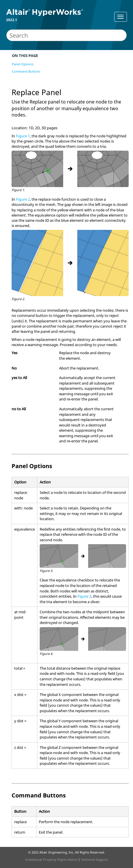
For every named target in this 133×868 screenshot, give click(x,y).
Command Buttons (26, 71)
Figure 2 (23, 199)
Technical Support (94, 859)
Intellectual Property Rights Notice (51, 859)
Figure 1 (23, 136)
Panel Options (23, 64)
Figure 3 (84, 596)
